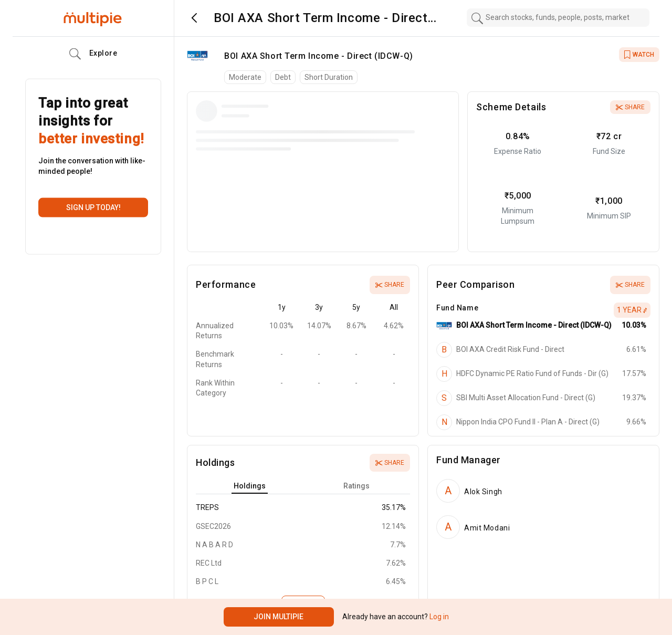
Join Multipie (279, 617)
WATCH (639, 55)
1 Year (632, 310)
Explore (93, 54)
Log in (438, 617)
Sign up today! (93, 207)
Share (630, 107)
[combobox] (558, 18)
